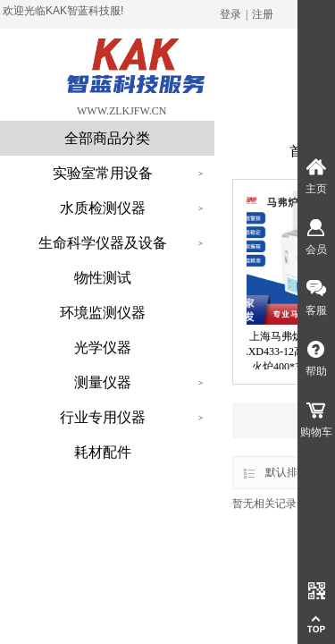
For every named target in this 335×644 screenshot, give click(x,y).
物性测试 (103, 278)
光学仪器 (103, 347)
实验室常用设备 (103, 173)
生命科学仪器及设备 (103, 243)
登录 (230, 14)
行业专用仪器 (103, 417)
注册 (263, 14)
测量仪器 (103, 382)
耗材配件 (103, 452)
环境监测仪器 (103, 313)
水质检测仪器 (103, 208)
